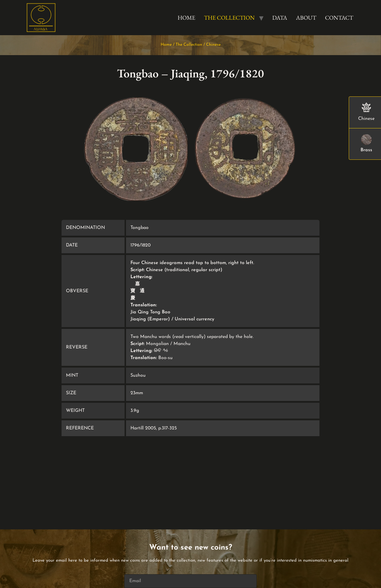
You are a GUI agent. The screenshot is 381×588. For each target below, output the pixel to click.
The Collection (229, 18)
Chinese (213, 45)
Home (186, 18)
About (306, 18)
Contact (339, 18)
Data (280, 18)
